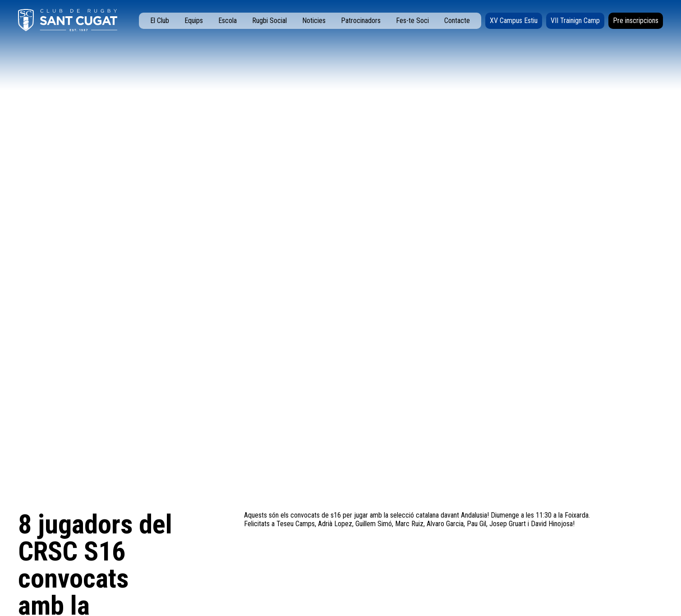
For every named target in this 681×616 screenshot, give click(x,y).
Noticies (314, 21)
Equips (194, 21)
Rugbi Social (269, 21)
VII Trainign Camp (575, 21)
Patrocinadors (361, 21)
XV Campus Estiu (514, 21)
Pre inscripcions (636, 21)
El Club (160, 21)
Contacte (457, 21)
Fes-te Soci (412, 21)
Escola (228, 21)
